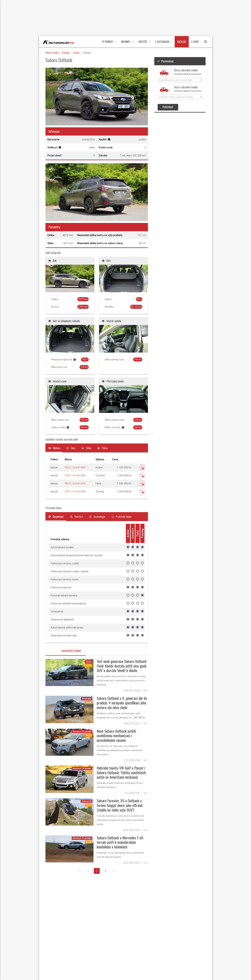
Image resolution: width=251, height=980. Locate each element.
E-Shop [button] (195, 42)
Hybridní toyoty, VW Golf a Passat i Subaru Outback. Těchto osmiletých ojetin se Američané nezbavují (121, 772)
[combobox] (180, 80)
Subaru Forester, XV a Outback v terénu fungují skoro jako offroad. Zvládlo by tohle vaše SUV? (120, 805)
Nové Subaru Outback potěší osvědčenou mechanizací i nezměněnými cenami (116, 736)
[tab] (54, 448)
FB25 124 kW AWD (75, 467)
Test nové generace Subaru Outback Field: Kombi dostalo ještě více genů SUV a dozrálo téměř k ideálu (122, 666)
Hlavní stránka (52, 53)
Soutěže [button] (144, 42)
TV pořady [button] (109, 42)
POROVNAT (168, 107)
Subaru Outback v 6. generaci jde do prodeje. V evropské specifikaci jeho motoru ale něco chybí (122, 703)
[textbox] (180, 80)
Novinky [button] (127, 42)
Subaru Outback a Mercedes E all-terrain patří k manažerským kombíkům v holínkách (120, 842)
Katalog (66, 53)
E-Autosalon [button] (164, 42)
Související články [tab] (71, 651)
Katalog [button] (182, 42)
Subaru (76, 53)
